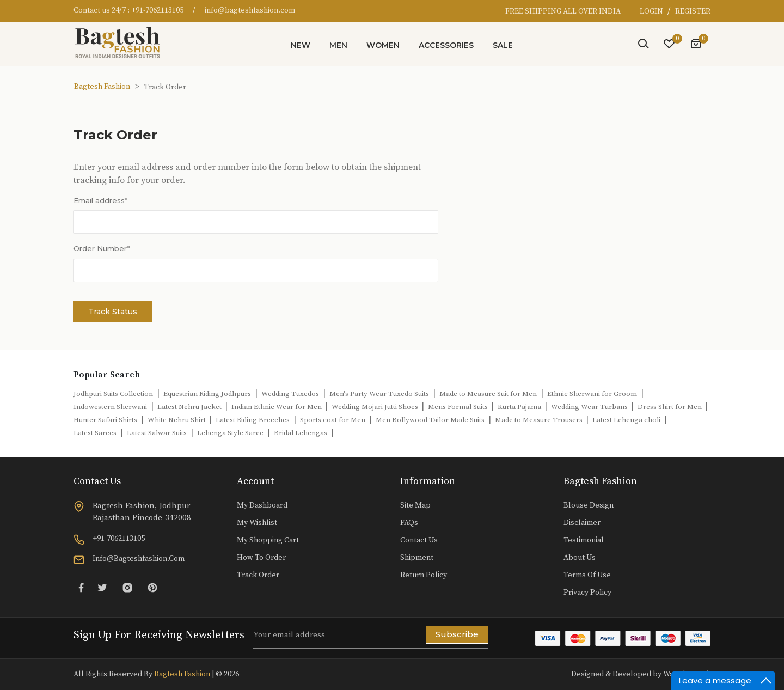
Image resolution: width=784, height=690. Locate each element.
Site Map (415, 505)
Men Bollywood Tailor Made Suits (430, 420)
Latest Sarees (95, 433)
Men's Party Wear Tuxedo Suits (379, 394)
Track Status (113, 312)
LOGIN (652, 11)
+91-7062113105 (157, 10)
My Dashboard (262, 505)
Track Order (258, 575)
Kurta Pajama (520, 407)
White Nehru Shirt (177, 420)
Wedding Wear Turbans (590, 407)
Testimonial (584, 540)
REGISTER (693, 11)
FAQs (409, 523)
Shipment (417, 558)
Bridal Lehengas (301, 433)
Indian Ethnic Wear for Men (277, 407)
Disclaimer (582, 523)
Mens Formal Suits (459, 407)
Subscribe (457, 634)
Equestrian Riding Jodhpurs (207, 394)
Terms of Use (587, 575)
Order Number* (102, 248)
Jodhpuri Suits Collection (113, 394)
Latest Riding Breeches (253, 420)
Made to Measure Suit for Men (488, 394)
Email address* (100, 200)
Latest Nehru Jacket (190, 407)
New (301, 45)
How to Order (261, 558)
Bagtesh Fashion (102, 87)
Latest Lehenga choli (626, 420)
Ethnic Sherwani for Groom (592, 394)
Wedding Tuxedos (290, 394)
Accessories (446, 45)
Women (383, 45)
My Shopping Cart (268, 540)
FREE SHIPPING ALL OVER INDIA (563, 11)
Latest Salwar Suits (157, 433)
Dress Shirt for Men (670, 407)
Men (338, 45)
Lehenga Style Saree (230, 433)
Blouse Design (589, 505)
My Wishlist (257, 523)
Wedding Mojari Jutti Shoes (376, 407)
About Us (580, 558)
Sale (503, 45)
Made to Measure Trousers (540, 420)
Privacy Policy (587, 593)
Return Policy (424, 575)
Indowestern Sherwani (110, 407)
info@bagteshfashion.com (250, 10)
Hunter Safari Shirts (105, 420)
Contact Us (419, 540)
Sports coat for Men (333, 420)
